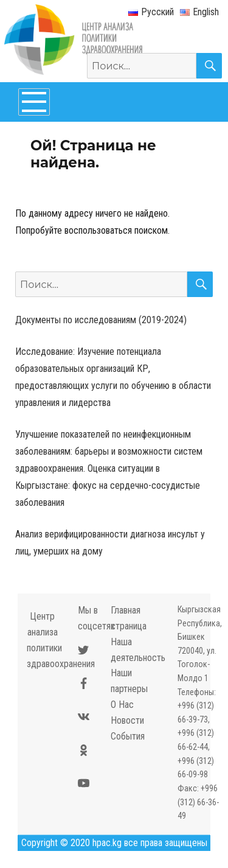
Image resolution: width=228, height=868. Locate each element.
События (128, 736)
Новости (127, 720)
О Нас (122, 705)
